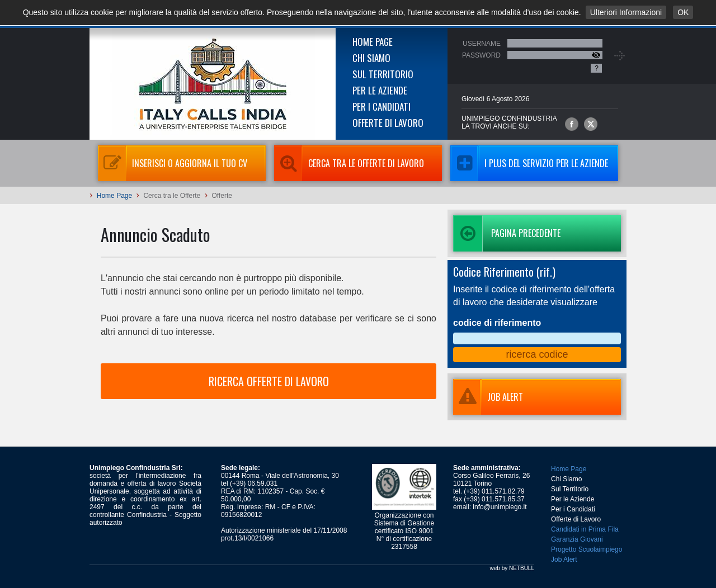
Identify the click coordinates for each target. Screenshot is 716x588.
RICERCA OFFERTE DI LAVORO (269, 381)
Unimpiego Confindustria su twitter (591, 124)
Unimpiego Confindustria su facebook (572, 124)
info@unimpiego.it (500, 507)
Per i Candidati (381, 106)
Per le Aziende (380, 90)
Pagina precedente (507, 233)
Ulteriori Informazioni (626, 12)
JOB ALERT (488, 397)
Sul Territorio (383, 74)
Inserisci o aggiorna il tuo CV (173, 163)
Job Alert (564, 559)
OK (683, 12)
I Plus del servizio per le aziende (529, 163)
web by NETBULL (512, 568)
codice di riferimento (497, 323)
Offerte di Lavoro (388, 123)
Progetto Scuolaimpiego (587, 549)
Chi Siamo (371, 58)
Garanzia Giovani (577, 539)
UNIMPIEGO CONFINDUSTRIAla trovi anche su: (509, 122)
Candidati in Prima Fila (585, 529)
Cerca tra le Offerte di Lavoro (349, 163)
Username (482, 44)
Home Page (373, 42)
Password (481, 55)
